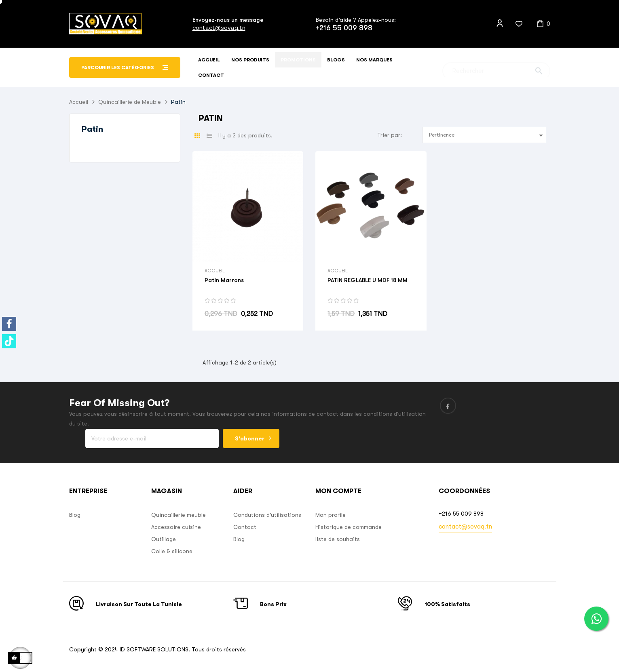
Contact (245, 527)
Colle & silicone (172, 551)
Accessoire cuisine (176, 527)
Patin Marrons (224, 280)
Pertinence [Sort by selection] (487, 135)
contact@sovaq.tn (219, 28)
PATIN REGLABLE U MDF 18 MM (368, 280)
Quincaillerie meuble (179, 515)
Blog (75, 515)
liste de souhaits (338, 539)
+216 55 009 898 (344, 28)
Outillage (164, 539)
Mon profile (331, 515)
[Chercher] (496, 68)
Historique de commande (349, 527)
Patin (92, 129)
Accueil (215, 271)
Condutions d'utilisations (267, 515)
